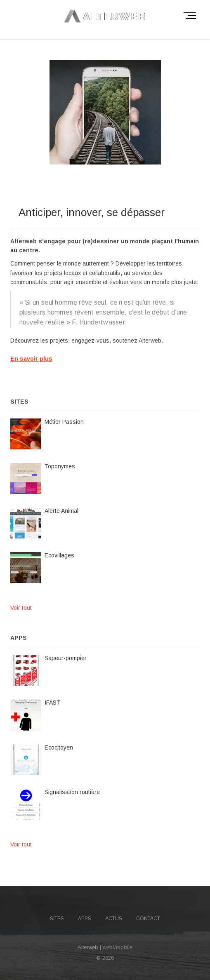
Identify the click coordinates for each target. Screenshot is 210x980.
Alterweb (88, 947)
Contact (148, 919)
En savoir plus (31, 359)
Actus (114, 919)
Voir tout (21, 608)
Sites (57, 919)
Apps (85, 919)
